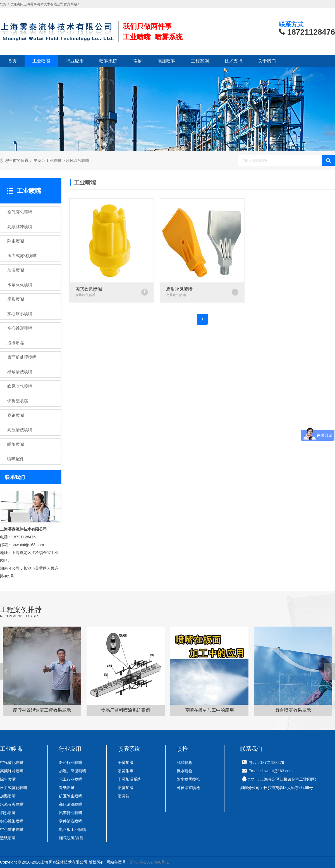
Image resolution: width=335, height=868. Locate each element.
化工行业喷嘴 (71, 779)
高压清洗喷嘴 (71, 804)
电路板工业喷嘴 (73, 829)
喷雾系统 (108, 61)
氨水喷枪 (185, 771)
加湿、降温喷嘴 (73, 771)
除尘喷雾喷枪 (188, 779)
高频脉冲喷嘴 (12, 771)
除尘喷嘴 (8, 779)
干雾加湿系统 (130, 779)
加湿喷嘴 (8, 796)
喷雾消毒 (126, 771)
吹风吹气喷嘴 (78, 161)
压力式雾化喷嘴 (14, 788)
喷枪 (137, 61)
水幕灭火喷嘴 (12, 804)
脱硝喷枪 (185, 763)
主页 (37, 161)
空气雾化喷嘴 (12, 763)
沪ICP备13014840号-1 (149, 862)
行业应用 (75, 61)
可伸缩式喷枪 (188, 788)
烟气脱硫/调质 (71, 838)
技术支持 (233, 61)
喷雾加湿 (126, 788)
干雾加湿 (126, 763)
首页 (12, 61)
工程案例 (200, 61)
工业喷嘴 (41, 61)
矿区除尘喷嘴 (71, 796)
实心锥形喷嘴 (12, 821)
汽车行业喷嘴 (71, 813)
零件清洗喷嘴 (71, 821)
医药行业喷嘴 (71, 763)
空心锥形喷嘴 (12, 829)
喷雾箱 (124, 796)
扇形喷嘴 (8, 813)
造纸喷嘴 (8, 838)
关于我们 (267, 61)
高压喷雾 (166, 61)
